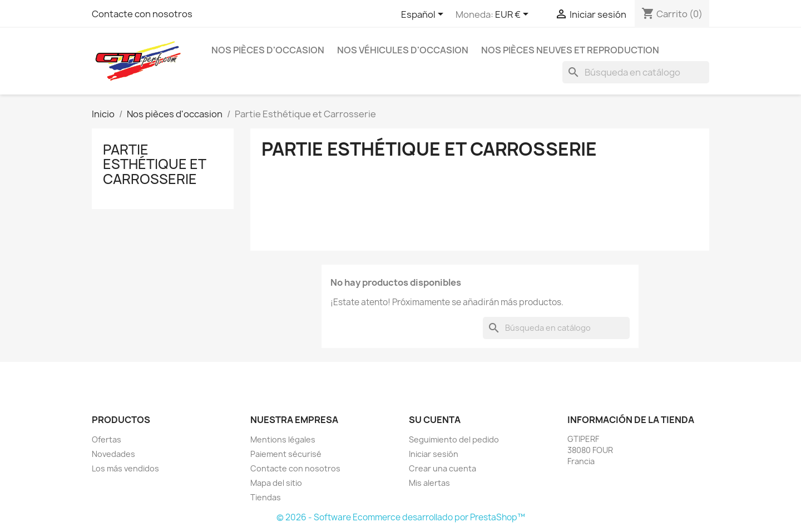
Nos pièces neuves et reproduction (570, 50)
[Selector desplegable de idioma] (424, 15)
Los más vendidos (125, 468)
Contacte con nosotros (142, 14)
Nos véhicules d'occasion (403, 50)
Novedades (113, 454)
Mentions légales (283, 439)
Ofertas (107, 439)
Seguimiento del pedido (454, 439)
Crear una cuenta (442, 468)
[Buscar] (636, 72)
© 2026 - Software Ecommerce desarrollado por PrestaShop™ (401, 517)
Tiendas (266, 497)
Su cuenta (435, 420)
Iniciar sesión (434, 454)
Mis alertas (429, 483)
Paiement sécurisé (286, 454)
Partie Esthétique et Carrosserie (154, 164)
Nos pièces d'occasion (268, 50)
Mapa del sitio (276, 483)
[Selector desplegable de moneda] (514, 15)
